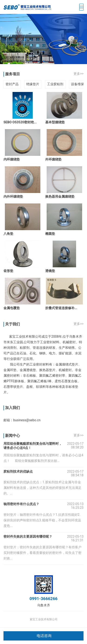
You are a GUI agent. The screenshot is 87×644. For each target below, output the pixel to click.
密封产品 (12, 84)
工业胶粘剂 (55, 84)
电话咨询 (44, 636)
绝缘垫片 (33, 84)
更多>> (79, 74)
